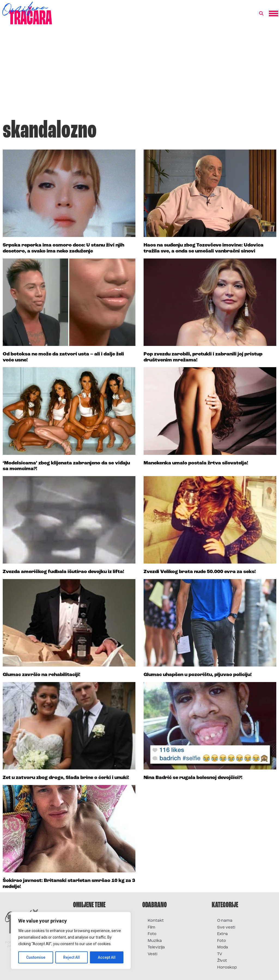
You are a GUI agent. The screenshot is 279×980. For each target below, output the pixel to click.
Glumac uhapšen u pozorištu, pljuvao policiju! (198, 675)
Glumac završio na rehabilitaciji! (42, 675)
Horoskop (227, 968)
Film (151, 928)
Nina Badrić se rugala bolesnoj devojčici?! (193, 778)
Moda (223, 947)
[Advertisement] (139, 75)
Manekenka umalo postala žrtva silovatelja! (196, 463)
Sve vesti (226, 928)
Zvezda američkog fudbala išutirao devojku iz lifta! (63, 572)
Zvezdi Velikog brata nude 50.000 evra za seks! (200, 572)
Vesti (152, 954)
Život (222, 961)
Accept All (107, 957)
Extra (222, 934)
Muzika (155, 941)
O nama (225, 921)
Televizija (156, 947)
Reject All (72, 957)
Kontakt (156, 921)
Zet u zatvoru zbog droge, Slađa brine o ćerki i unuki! (66, 778)
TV (220, 954)
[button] (261, 14)
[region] (71, 941)
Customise (36, 957)
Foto (152, 934)
